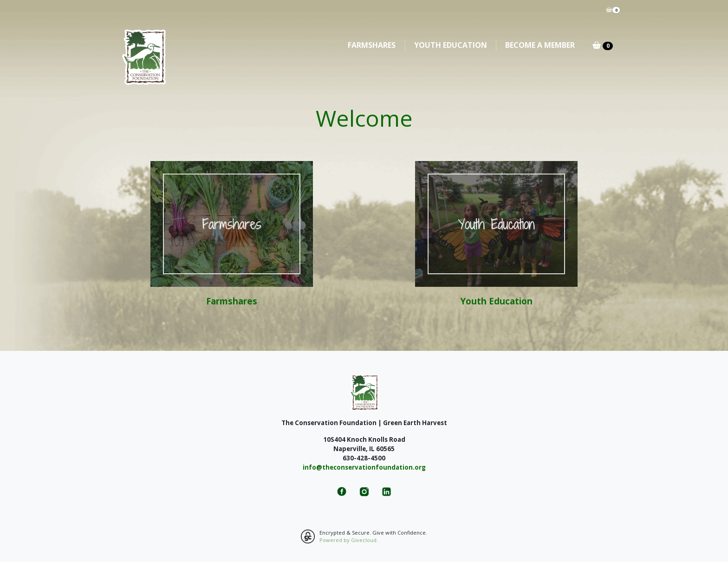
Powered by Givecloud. (349, 540)
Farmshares (372, 45)
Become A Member (540, 45)
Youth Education (451, 45)
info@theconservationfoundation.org (364, 467)
